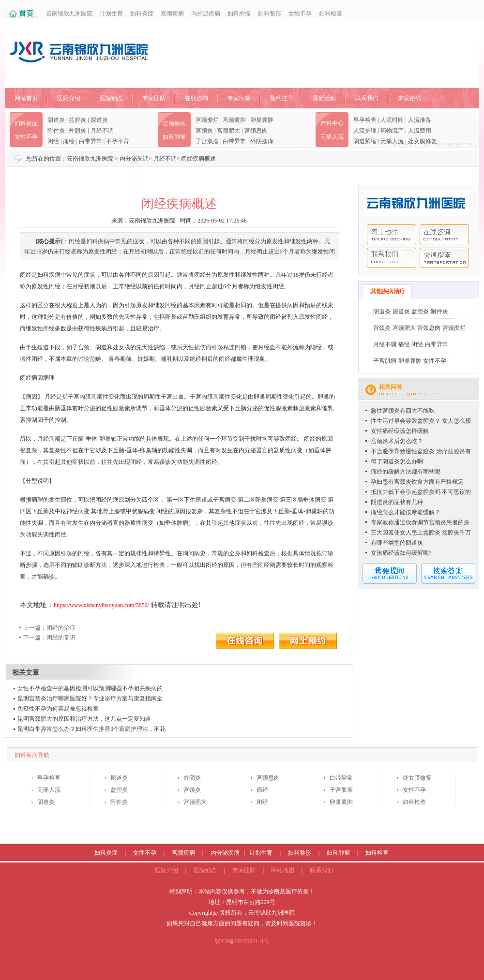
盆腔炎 (77, 120)
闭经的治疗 (61, 628)
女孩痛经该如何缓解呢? (401, 553)
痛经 (69, 141)
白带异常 (91, 141)
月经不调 (102, 131)
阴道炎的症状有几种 (397, 502)
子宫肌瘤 (207, 141)
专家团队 (154, 98)
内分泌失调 (134, 159)
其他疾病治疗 (388, 291)
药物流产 (392, 131)
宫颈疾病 (172, 14)
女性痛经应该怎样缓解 (400, 431)
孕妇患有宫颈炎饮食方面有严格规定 (417, 482)
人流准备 (420, 120)
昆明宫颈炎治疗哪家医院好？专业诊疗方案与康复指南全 (90, 698)
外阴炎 (77, 131)
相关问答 (391, 387)
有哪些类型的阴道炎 (397, 543)
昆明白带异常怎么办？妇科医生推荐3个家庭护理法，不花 (91, 729)
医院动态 (111, 98)
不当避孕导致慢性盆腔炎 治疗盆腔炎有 (421, 451)
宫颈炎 (204, 131)
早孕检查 (365, 120)
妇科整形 (270, 14)
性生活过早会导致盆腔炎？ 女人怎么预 (421, 421)
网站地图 (283, 870)
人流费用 (420, 131)
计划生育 (111, 14)
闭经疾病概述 (198, 159)
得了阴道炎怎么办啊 (397, 461)
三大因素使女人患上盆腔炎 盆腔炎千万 (421, 533)
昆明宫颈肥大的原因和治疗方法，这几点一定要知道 (84, 719)
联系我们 (367, 98)
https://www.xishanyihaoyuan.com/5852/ (101, 605)
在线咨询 (197, 98)
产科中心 (332, 123)
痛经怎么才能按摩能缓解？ (406, 512)
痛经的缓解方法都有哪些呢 (406, 472)
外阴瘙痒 (262, 141)
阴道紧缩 (365, 141)
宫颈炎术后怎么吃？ (397, 441)
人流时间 (392, 120)
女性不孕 (300, 14)
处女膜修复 (423, 141)
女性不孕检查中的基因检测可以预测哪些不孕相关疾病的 (90, 688)
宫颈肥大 (228, 131)
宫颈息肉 (256, 131)
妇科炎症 (142, 14)
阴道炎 (56, 120)
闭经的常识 (61, 638)
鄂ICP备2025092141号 (242, 941)
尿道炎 (99, 120)
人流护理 (365, 131)
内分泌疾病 (206, 14)
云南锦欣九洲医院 (69, 14)
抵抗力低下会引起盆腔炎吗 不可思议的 (421, 492)
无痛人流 (332, 137)
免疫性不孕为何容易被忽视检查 (58, 709)
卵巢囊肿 (262, 120)
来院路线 (409, 98)
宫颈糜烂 (207, 120)
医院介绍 (69, 98)
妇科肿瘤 (239, 14)
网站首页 (26, 98)
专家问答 (239, 98)
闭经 (53, 141)
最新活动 (324, 98)
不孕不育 (118, 141)
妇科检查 (331, 14)
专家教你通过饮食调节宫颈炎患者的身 (420, 522)
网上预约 (392, 234)
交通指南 (444, 258)
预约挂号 (282, 98)
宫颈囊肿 (234, 120)
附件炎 (56, 131)
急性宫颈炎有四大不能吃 (403, 411)
